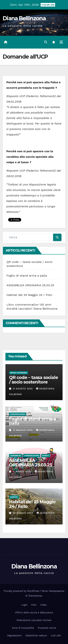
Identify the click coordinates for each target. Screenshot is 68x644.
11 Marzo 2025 (22, 471)
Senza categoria (19, 373)
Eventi (46, 456)
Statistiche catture (36, 636)
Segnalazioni (14, 636)
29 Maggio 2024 (23, 513)
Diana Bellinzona (24, 18)
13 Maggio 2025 (23, 430)
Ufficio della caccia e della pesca (34, 613)
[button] (46, 42)
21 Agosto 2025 (23, 389)
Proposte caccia (47, 628)
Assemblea (16, 456)
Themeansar (35, 596)
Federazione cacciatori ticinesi (34, 620)
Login (24, 605)
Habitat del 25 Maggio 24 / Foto (29, 295)
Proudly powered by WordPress (22, 591)
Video (43, 605)
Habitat (14, 497)
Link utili (56, 636)
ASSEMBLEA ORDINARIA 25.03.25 (30, 285)
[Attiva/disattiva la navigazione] (61, 42)
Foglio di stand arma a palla (27, 276)
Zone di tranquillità (23, 628)
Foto (34, 605)
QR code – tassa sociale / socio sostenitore (33, 380)
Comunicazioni (18, 414)
